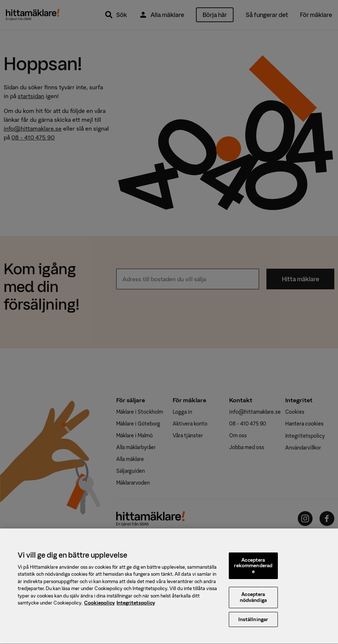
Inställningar (253, 624)
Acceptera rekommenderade (253, 570)
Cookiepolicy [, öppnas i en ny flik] (99, 607)
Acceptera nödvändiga (253, 602)
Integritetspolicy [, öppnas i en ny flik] (136, 607)
